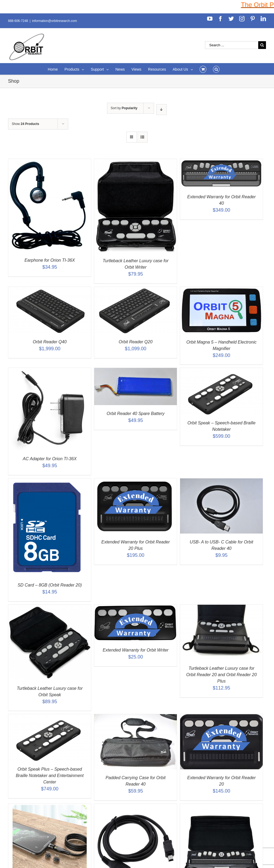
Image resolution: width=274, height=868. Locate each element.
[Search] (216, 69)
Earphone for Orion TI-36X (50, 260)
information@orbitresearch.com (55, 21)
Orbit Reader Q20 (136, 342)
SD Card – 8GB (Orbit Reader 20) (50, 585)
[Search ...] (232, 45)
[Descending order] (161, 110)
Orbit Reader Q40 (50, 342)
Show (25, 124)
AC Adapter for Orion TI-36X (50, 459)
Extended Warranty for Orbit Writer (136, 650)
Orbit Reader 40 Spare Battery (136, 414)
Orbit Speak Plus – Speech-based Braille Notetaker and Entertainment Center (50, 776)
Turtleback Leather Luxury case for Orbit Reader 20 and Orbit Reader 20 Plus (221, 675)
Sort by (124, 108)
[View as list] (142, 137)
